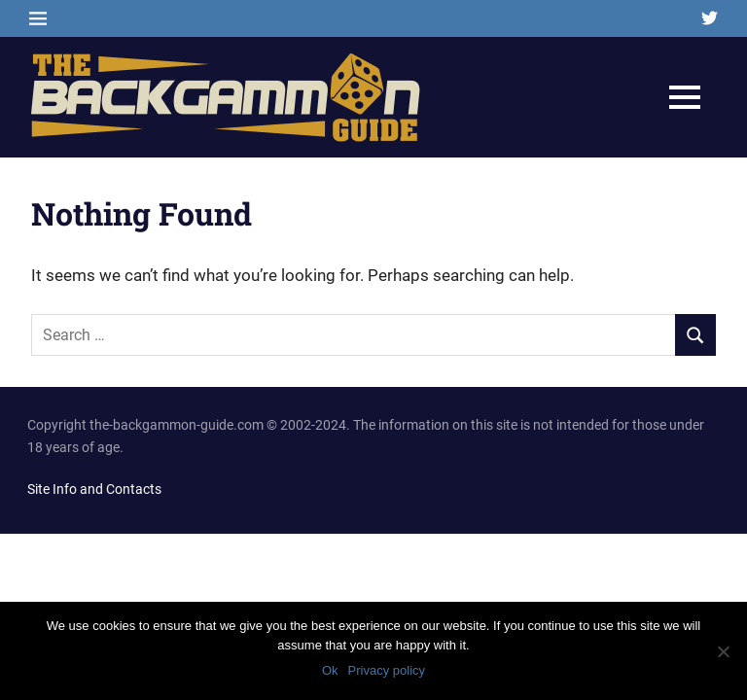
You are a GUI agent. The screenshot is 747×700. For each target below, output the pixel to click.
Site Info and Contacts (94, 489)
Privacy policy (387, 670)
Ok (330, 670)
